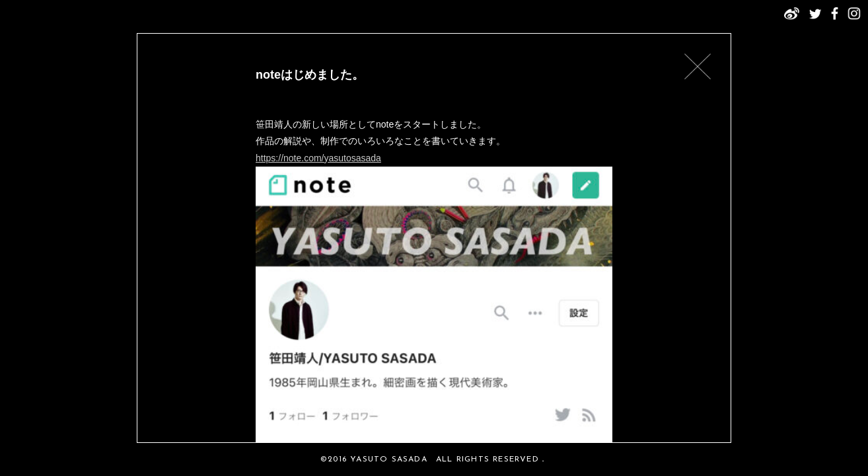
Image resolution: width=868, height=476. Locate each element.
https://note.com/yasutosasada (318, 158)
